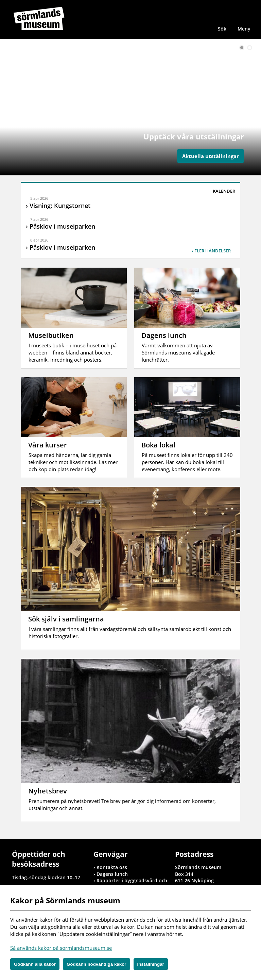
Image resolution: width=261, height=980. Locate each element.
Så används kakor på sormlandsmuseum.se (61, 948)
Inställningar (151, 964)
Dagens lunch (112, 874)
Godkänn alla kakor (35, 964)
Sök (222, 29)
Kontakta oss (112, 867)
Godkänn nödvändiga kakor (97, 964)
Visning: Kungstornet (60, 206)
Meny (244, 29)
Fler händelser (213, 251)
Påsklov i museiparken (62, 226)
